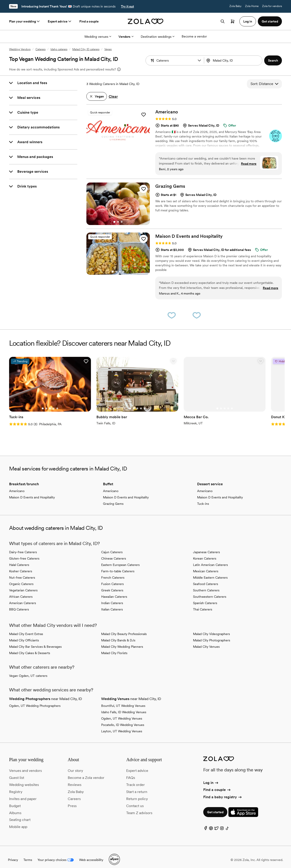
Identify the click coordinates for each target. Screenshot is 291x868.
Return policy (137, 793)
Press (72, 800)
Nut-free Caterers (22, 572)
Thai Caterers (203, 603)
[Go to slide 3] (122, 148)
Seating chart (20, 814)
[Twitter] (216, 823)
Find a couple (89, 21)
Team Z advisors (139, 807)
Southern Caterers (206, 584)
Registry (16, 786)
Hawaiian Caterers (114, 591)
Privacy (13, 854)
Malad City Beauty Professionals (124, 628)
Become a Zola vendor (86, 772)
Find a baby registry (223, 791)
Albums (15, 807)
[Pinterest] (211, 823)
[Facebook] (206, 823)
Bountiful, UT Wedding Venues (123, 700)
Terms (28, 854)
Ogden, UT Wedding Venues (122, 713)
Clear (113, 96)
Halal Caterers (19, 559)
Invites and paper (23, 793)
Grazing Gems (113, 498)
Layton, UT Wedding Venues (122, 725)
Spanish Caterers (205, 597)
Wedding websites (24, 779)
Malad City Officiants (24, 634)
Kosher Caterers (21, 565)
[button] (199, 60)
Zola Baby (235, 6)
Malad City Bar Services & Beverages (35, 641)
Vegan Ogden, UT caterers (28, 670)
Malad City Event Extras (26, 628)
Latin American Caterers (210, 559)
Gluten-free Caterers (24, 553)
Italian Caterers (112, 603)
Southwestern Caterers (210, 591)
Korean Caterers (205, 553)
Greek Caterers (112, 584)
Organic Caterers (21, 578)
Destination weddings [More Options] (158, 37)
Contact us (135, 800)
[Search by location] (234, 60)
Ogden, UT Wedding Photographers (35, 700)
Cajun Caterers (112, 546)
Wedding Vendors (20, 49)
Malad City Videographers (211, 628)
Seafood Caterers (206, 578)
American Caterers (23, 597)
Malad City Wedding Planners (122, 641)
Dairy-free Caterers (23, 546)
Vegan (108, 49)
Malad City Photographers (212, 634)
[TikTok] (227, 823)
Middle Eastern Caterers (210, 572)
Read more (249, 164)
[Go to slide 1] (114, 148)
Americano (17, 485)
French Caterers (113, 572)
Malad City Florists (114, 647)
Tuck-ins (203, 498)
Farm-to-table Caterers (118, 565)
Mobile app (18, 821)
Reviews (75, 779)
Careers (74, 793)
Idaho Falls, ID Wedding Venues (124, 706)
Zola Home (252, 6)
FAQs (131, 772)
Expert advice (60, 21)
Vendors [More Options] (126, 37)
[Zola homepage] (146, 21)
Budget (15, 800)
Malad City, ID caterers (86, 49)
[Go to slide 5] (53, 403)
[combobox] (234, 60)
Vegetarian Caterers (23, 584)
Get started (215, 806)
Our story (75, 765)
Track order (135, 779)
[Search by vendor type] (175, 60)
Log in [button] (248, 21)
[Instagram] (222, 823)
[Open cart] (233, 21)
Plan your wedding (25, 21)
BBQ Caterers (19, 603)
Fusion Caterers (112, 578)
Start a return (137, 786)
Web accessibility (91, 854)
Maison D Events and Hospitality (32, 491)
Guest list (17, 772)
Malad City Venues (206, 641)
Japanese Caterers (206, 546)
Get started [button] (270, 21)
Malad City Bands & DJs (118, 634)
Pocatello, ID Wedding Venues (123, 719)
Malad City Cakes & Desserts (30, 647)
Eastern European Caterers (120, 559)
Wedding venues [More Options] (98, 37)
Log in (211, 777)
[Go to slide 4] (123, 272)
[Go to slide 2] (118, 148)
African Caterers (21, 591)
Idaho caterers (59, 49)
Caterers (40, 49)
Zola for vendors (272, 6)
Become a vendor (194, 36)
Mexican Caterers (206, 565)
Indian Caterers (112, 597)
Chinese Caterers (114, 553)
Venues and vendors (25, 765)
